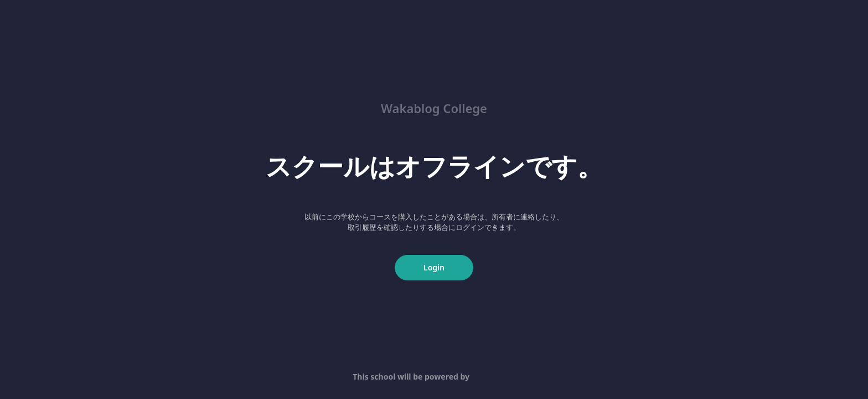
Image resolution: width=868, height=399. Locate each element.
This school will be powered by (434, 377)
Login (434, 267)
